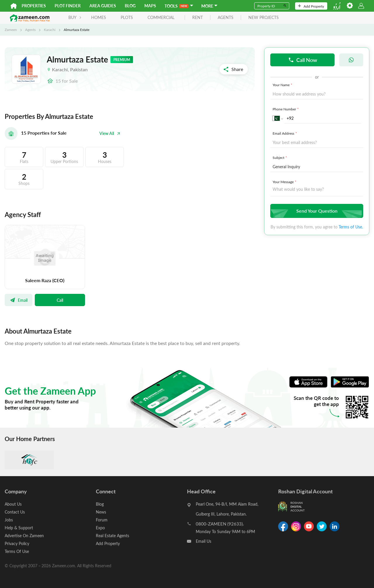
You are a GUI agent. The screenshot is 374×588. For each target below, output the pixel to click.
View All (110, 133)
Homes (99, 17)
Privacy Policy (17, 543)
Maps (150, 6)
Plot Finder (68, 6)
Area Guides (103, 6)
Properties (34, 6)
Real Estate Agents (112, 536)
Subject (280, 157)
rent (198, 18)
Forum (102, 520)
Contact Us (15, 512)
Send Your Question (316, 211)
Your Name (283, 85)
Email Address (285, 133)
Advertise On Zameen (24, 536)
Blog (130, 6)
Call (60, 300)
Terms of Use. (351, 227)
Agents (30, 30)
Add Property (311, 6)
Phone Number (286, 109)
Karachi (50, 30)
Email (19, 300)
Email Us (204, 541)
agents (226, 18)
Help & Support (19, 528)
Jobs (9, 520)
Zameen (11, 30)
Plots (127, 17)
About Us (13, 504)
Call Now (303, 60)
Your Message (285, 182)
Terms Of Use (17, 551)
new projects (264, 18)
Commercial (161, 17)
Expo (100, 528)
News (101, 512)
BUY (75, 17)
